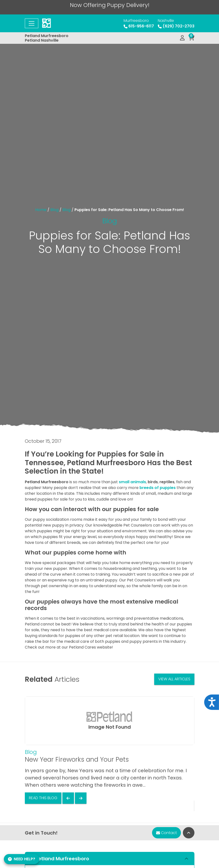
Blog (54, 210)
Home (41, 210)
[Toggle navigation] (32, 23)
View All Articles (174, 679)
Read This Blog (43, 798)
